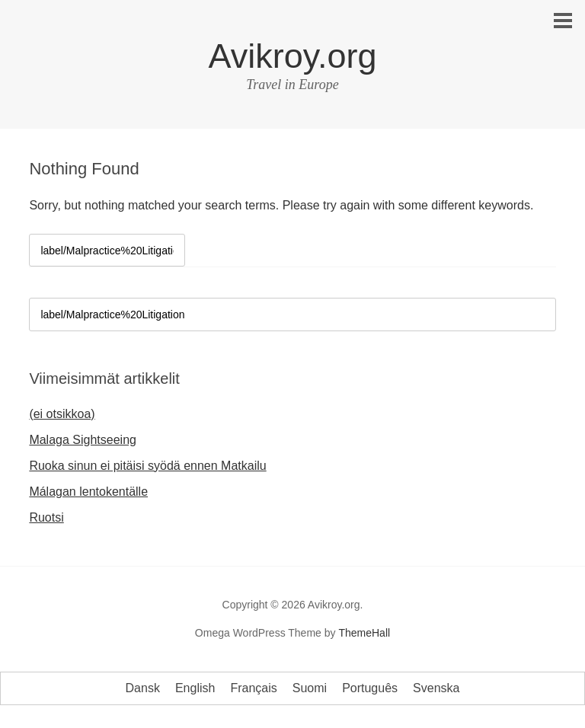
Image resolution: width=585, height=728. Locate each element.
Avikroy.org (293, 56)
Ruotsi (46, 517)
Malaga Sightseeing (83, 440)
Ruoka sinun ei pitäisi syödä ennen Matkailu (147, 466)
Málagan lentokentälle (88, 492)
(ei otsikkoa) (62, 414)
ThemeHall (364, 633)
